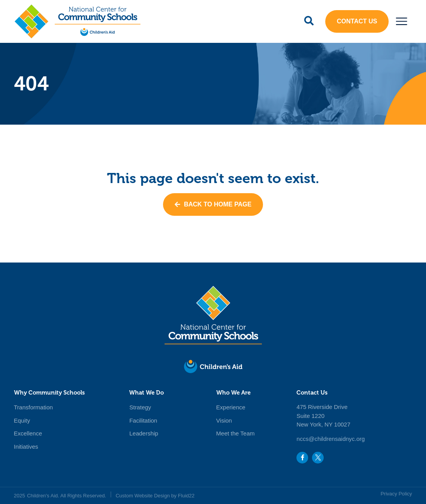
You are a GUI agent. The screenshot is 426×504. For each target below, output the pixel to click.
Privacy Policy (396, 494)
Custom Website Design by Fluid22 (155, 496)
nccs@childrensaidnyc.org (330, 439)
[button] (401, 21)
